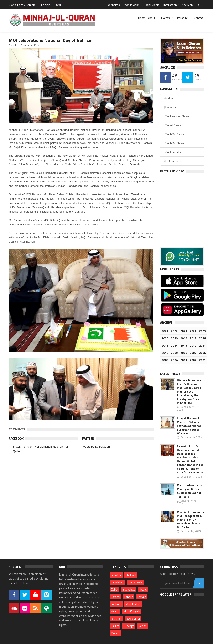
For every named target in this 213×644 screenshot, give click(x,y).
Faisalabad (118, 582)
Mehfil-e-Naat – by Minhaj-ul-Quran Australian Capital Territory (189, 491)
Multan (115, 611)
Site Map (187, 5)
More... (115, 633)
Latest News (170, 374)
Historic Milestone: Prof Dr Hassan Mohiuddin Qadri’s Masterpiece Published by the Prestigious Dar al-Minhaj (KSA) (189, 391)
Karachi (115, 597)
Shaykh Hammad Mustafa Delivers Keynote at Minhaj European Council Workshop (189, 426)
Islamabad (129, 589)
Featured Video (172, 171)
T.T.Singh (129, 626)
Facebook (16, 438)
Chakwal (131, 575)
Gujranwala (136, 582)
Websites (114, 5)
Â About (170, 107)
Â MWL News (174, 134)
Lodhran (116, 604)
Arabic (31, 5)
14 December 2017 (28, 45)
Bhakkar (116, 575)
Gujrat (115, 589)
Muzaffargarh (132, 611)
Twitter (88, 438)
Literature (182, 18)
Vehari (143, 626)
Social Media (152, 5)
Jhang (143, 589)
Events (165, 18)
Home (142, 18)
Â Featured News (176, 116)
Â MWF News (174, 143)
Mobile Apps (132, 5)
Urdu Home (173, 161)
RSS (200, 5)
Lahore (129, 597)
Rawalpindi (133, 619)
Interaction (170, 5)
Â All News (172, 125)
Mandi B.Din (133, 604)
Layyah (142, 597)
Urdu (59, 5)
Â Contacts (172, 152)
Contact (199, 18)
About (151, 18)
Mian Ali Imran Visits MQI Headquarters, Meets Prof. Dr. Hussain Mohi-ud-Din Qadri (191, 520)
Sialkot (115, 626)
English (46, 5)
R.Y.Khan (116, 619)
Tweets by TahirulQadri (96, 446)
